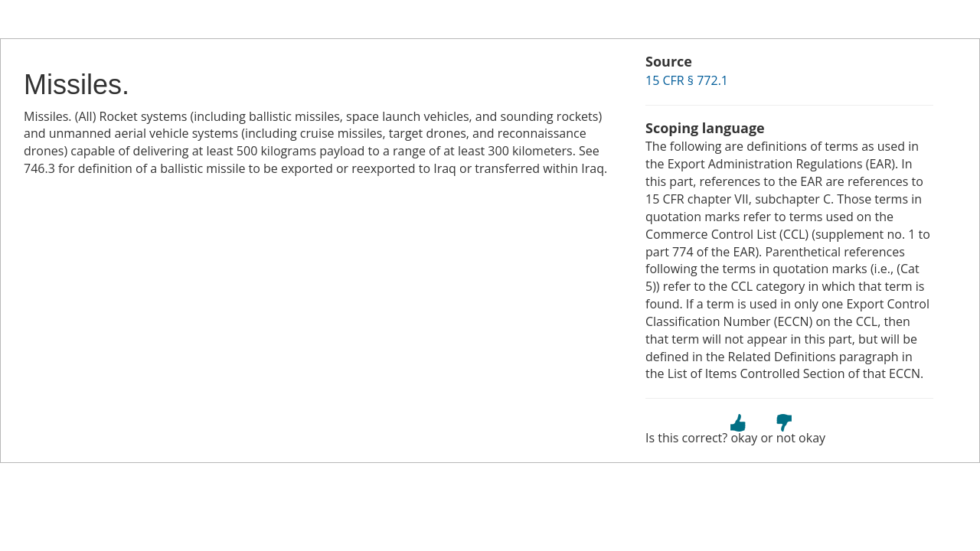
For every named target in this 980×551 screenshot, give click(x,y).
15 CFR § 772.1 (687, 80)
